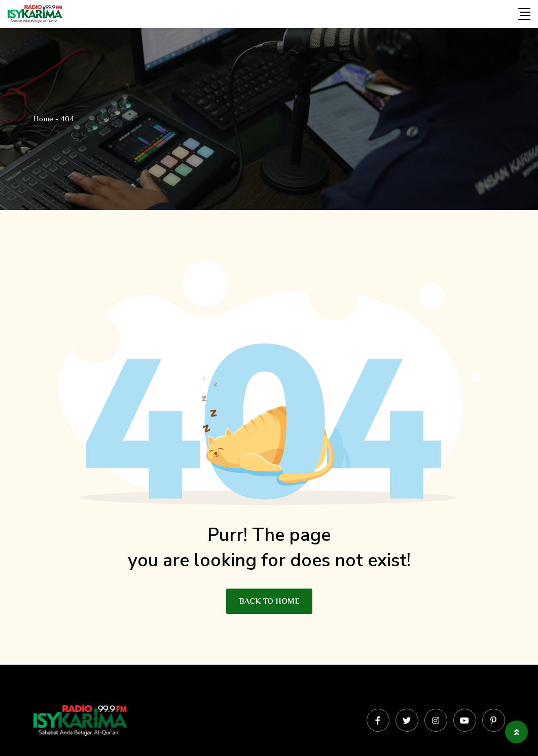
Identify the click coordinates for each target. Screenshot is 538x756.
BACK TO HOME (269, 601)
